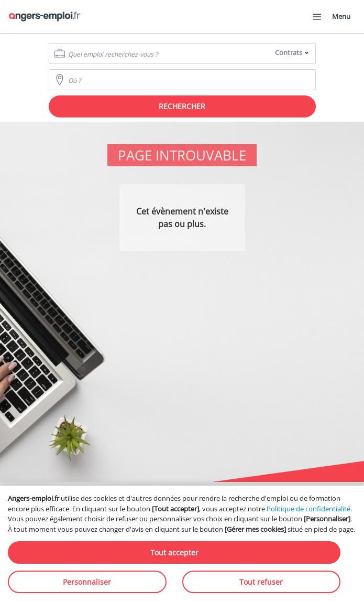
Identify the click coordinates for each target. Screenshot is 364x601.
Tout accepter (174, 552)
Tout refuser (261, 582)
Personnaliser (87, 582)
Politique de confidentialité (308, 509)
